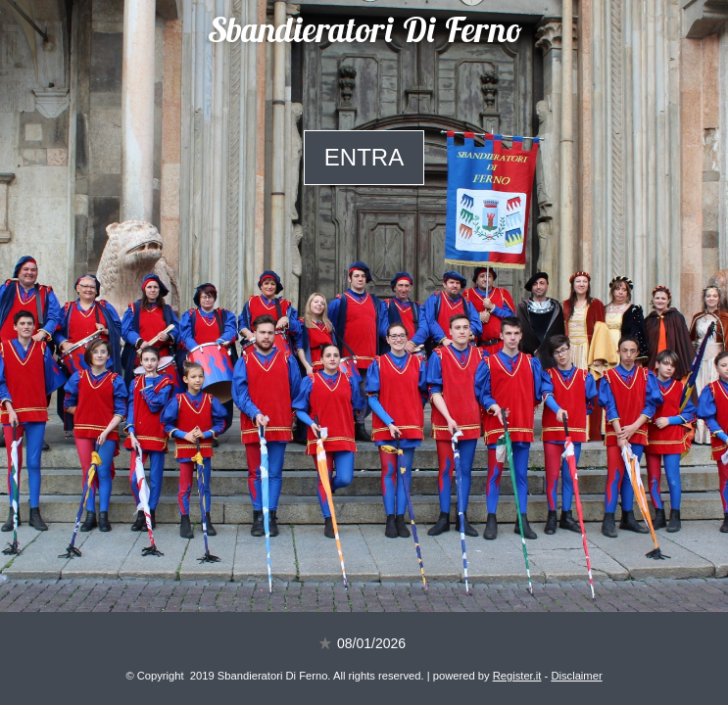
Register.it (517, 676)
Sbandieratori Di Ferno (364, 33)
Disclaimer (576, 676)
